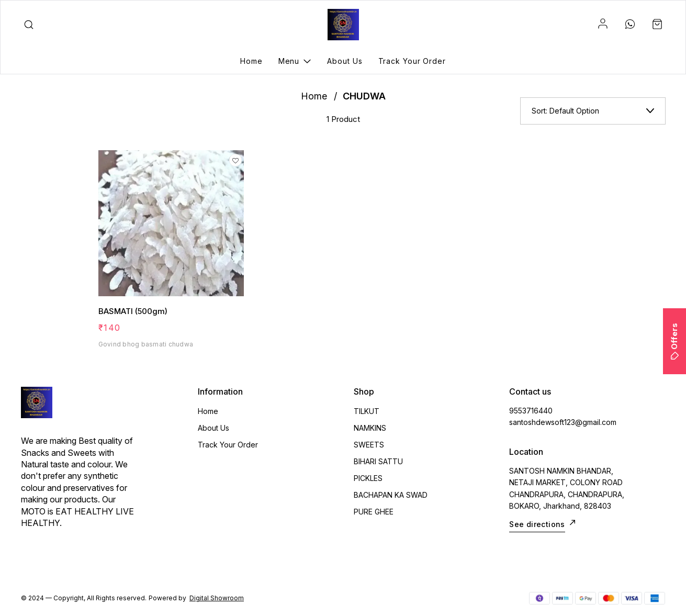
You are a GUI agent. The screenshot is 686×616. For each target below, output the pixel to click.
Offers (674, 341)
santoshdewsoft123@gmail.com (563, 422)
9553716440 (531, 411)
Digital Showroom (217, 598)
